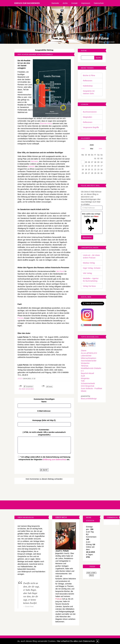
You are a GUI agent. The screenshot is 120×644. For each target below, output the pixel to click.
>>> (100, 149)
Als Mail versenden (26, 389)
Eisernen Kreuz (46, 123)
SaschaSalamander (89, 361)
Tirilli (83, 381)
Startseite (55, 3)
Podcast (59, 599)
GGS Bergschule (88, 386)
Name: (44, 402)
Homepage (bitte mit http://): (44, 420)
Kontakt (74, 3)
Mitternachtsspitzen (89, 358)
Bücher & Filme (89, 75)
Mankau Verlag (89, 263)
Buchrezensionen (90, 112)
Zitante (84, 351)
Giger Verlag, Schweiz (92, 268)
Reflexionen (88, 81)
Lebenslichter (86, 356)
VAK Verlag (87, 273)
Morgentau (85, 378)
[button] (9, 25)
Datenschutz (99, 3)
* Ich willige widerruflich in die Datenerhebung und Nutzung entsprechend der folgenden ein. (44, 458)
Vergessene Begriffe (91, 127)
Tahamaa (85, 366)
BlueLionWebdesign (89, 399)
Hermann (34, 161)
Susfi (83, 376)
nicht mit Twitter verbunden (43, 386)
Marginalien (88, 117)
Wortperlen (85, 363)
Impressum (86, 3)
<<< (83, 149)
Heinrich (31, 166)
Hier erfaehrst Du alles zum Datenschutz (76, 641)
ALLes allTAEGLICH (89, 353)
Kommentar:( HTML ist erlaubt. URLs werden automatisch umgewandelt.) (44, 432)
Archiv (65, 3)
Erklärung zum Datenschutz (54, 459)
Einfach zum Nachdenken (27, 3)
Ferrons (21, 318)
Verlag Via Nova (89, 286)
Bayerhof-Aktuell (87, 373)
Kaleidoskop (88, 86)
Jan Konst (60, 271)
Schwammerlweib (88, 383)
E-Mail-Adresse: (44, 411)
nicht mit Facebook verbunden (20, 386)
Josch (20, 379)
